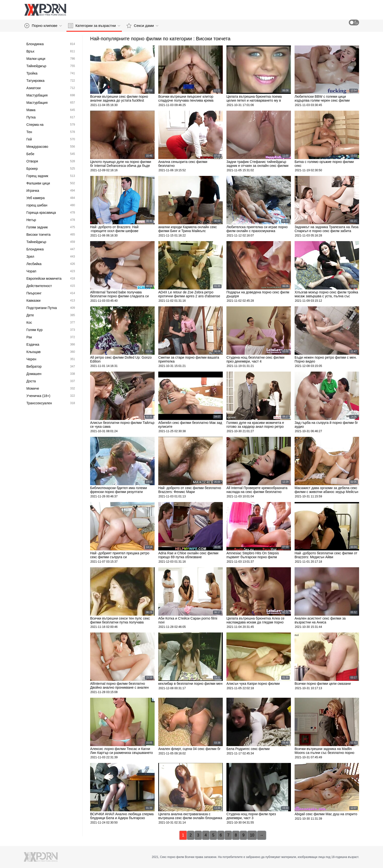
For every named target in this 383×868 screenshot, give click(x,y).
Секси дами (142, 26)
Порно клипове (43, 26)
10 (252, 835)
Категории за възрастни (94, 26)
